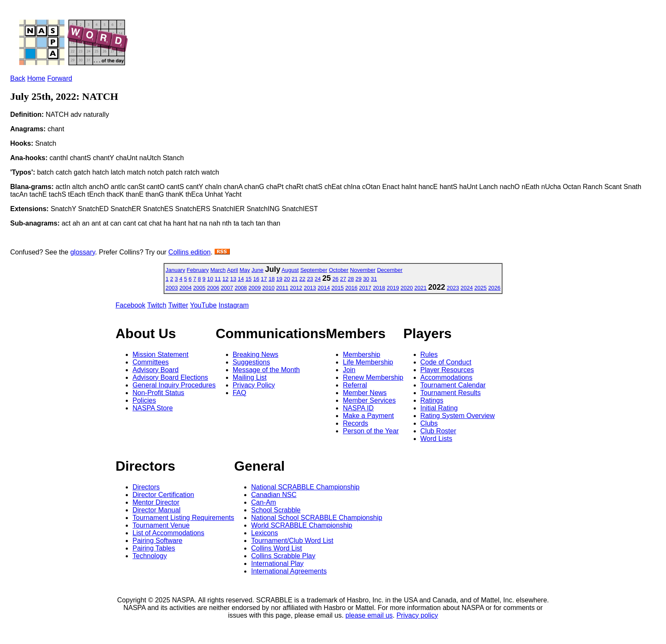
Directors (146, 487)
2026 (494, 288)
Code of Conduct (446, 362)
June (257, 270)
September (314, 270)
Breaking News (256, 354)
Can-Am (264, 502)
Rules (429, 354)
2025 (481, 288)
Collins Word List (277, 548)
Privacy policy (417, 615)
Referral (355, 385)
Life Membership (368, 362)
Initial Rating (439, 408)
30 (366, 279)
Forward (60, 78)
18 (271, 279)
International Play (277, 563)
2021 (421, 288)
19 (279, 279)
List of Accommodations (168, 533)
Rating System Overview (458, 416)
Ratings (432, 400)
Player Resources (447, 370)
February (198, 270)
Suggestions (251, 362)
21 (294, 279)
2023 (453, 288)
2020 (407, 288)
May (245, 270)
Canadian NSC (274, 495)
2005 (199, 288)
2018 (379, 288)
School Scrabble (276, 510)
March (218, 270)
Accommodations (447, 377)
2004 (185, 288)
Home (36, 78)
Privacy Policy (254, 385)
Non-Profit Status (158, 393)
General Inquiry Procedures (174, 385)
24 (318, 279)
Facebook (130, 305)
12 (226, 279)
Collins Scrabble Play (283, 556)
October (339, 270)
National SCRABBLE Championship (305, 487)
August (290, 270)
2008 (241, 288)
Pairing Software (157, 541)
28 (351, 279)
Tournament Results (451, 393)
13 (233, 279)
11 (218, 279)
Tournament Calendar (453, 385)
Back (18, 78)
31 (374, 279)
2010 (269, 288)
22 (302, 279)
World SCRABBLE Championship (302, 525)
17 (264, 279)
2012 (296, 288)
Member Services (369, 400)
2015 (337, 288)
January (175, 270)
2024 (467, 288)
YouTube (203, 305)
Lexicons (264, 533)
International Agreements (289, 571)
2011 (282, 288)
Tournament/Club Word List (292, 541)
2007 (227, 288)
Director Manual (157, 510)
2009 (255, 288)
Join (349, 370)
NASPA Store (153, 408)
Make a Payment (368, 416)
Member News (365, 393)
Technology (150, 556)
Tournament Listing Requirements (183, 518)
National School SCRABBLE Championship (317, 518)
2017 (365, 288)
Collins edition (189, 252)
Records (356, 423)
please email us (369, 615)
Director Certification (163, 495)
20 (287, 279)
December (390, 270)
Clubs (429, 423)
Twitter (178, 305)
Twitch (157, 305)
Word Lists (436, 439)
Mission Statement (161, 354)
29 (358, 279)
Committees (151, 362)
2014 (324, 288)
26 (335, 279)
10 (210, 279)
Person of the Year (371, 431)
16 (256, 279)
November (363, 270)
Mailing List (250, 377)
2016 (351, 288)
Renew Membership (373, 377)
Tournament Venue (161, 525)
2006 (213, 288)
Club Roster (438, 431)
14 (241, 279)
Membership (361, 354)
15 (248, 279)
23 (310, 279)
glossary (82, 252)
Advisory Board (156, 370)
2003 (172, 288)
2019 (393, 288)
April (232, 270)
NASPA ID (358, 408)
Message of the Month (266, 370)
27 (343, 279)
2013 (310, 288)
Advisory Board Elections (170, 377)
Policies (144, 400)
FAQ (240, 393)
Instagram (234, 305)
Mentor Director (156, 502)
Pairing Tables (154, 548)
